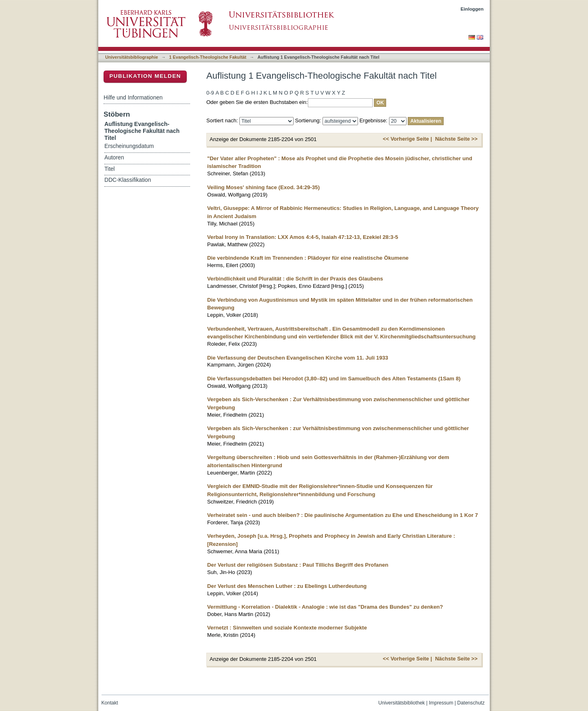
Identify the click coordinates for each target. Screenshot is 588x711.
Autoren (114, 158)
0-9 (210, 93)
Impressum (441, 703)
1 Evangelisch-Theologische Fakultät (208, 57)
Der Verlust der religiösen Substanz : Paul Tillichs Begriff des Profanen (298, 565)
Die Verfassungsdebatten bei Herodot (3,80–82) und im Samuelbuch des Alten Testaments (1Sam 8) (334, 379)
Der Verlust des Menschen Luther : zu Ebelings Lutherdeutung (287, 586)
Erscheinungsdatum (129, 146)
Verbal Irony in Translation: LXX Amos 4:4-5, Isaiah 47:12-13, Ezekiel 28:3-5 (303, 237)
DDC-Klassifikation (128, 180)
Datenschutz (471, 703)
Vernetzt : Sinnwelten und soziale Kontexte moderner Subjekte (287, 628)
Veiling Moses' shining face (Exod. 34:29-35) (263, 187)
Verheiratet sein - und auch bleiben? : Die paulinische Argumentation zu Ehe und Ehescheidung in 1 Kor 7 (343, 515)
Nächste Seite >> (456, 139)
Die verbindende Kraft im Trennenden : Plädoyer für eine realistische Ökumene (308, 258)
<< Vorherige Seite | (407, 139)
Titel (109, 169)
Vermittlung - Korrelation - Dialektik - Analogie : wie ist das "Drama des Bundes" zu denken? (325, 607)
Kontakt (110, 703)
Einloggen (472, 9)
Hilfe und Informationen (133, 97)
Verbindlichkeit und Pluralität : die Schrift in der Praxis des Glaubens (295, 279)
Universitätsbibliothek (402, 703)
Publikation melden (145, 76)
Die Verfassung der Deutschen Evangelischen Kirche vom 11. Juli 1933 (298, 358)
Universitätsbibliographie (132, 57)
